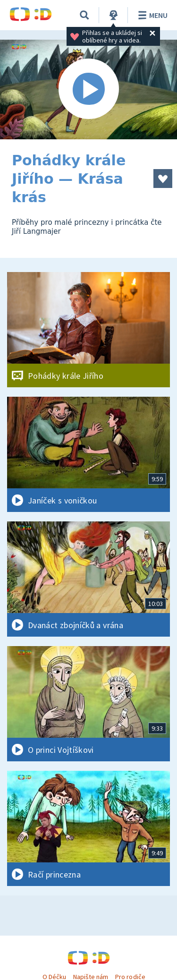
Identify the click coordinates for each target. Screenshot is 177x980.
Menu (151, 15)
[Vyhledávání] (84, 15)
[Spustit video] (88, 89)
